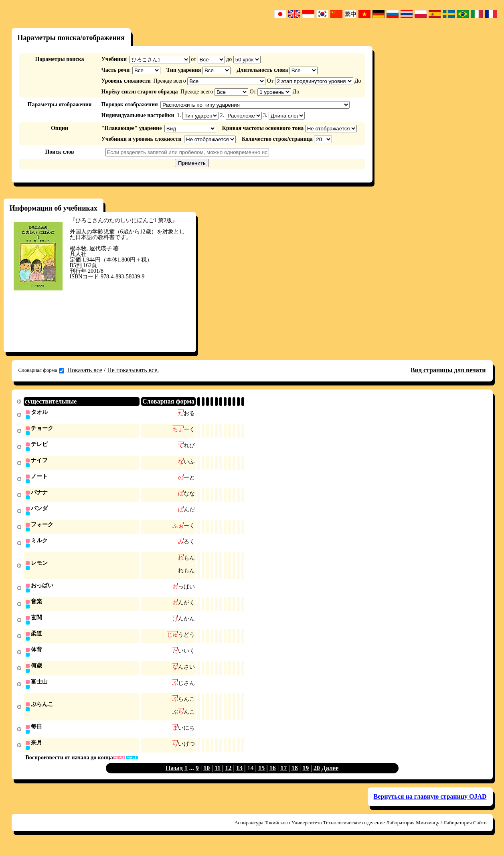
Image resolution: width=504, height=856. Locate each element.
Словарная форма (41, 370)
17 (283, 777)
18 (295, 777)
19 (306, 777)
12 (229, 777)
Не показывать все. (133, 370)
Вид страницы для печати (448, 370)
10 (206, 777)
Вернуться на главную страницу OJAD (430, 805)
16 (273, 777)
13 (239, 777)
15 (261, 777)
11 (218, 777)
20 (317, 777)
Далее (330, 777)
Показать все (85, 370)
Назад (174, 777)
